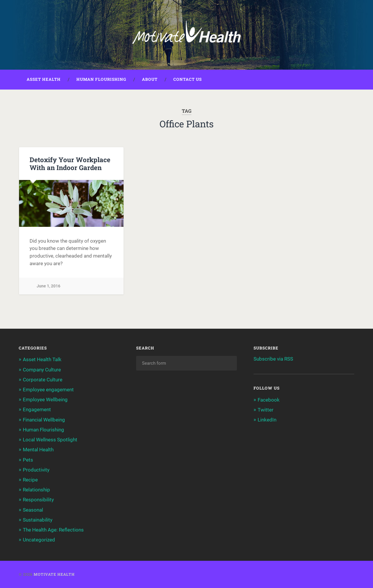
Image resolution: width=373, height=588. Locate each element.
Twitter (266, 410)
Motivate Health (54, 574)
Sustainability (38, 520)
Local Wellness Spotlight (50, 440)
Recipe (30, 480)
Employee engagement (48, 390)
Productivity (36, 470)
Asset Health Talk (42, 359)
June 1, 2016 (48, 286)
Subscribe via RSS (273, 359)
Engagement (37, 409)
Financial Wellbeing (44, 420)
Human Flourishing (101, 79)
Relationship (36, 490)
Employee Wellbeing (45, 400)
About (150, 79)
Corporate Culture (43, 380)
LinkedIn (267, 420)
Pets (28, 460)
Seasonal (33, 510)
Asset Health (44, 79)
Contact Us (188, 79)
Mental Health (38, 450)
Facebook (269, 400)
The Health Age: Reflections (53, 530)
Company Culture (42, 370)
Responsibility (38, 500)
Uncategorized (39, 540)
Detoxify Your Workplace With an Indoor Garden (70, 163)
